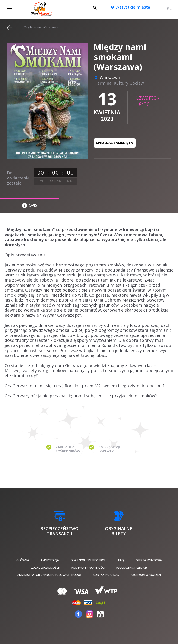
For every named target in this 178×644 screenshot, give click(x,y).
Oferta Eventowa (149, 560)
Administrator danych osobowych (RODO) (49, 575)
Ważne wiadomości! (45, 568)
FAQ (121, 560)
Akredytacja (50, 560)
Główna (23, 560)
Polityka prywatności (88, 568)
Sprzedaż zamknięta (115, 143)
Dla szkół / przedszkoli (89, 560)
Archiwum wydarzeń (146, 575)
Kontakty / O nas (106, 575)
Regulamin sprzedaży (132, 568)
